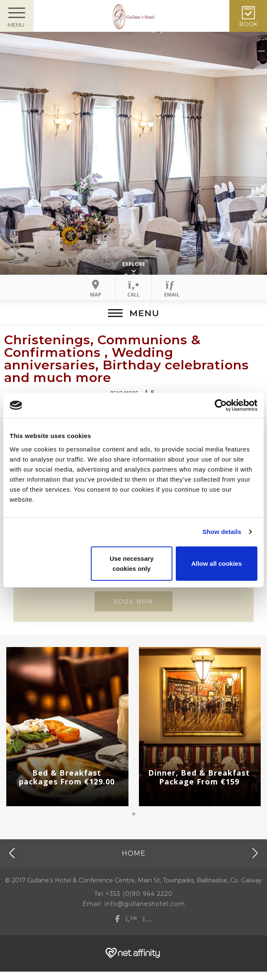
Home (134, 853)
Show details (222, 532)
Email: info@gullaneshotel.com (134, 904)
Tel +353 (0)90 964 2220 (133, 894)
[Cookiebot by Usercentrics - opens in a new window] (221, 405)
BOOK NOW (133, 601)
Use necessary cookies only (132, 563)
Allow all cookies (217, 563)
